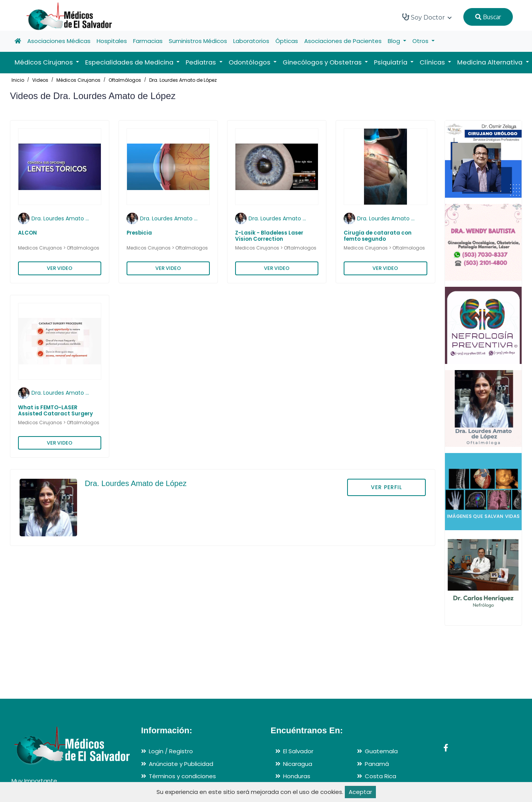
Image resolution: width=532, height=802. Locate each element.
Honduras (297, 776)
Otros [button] (421, 41)
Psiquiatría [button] (391, 62)
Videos (40, 80)
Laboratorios (251, 41)
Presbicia (139, 233)
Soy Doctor (427, 17)
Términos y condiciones (182, 776)
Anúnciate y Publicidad (181, 764)
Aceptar (360, 792)
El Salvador (298, 751)
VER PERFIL (386, 487)
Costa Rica (380, 776)
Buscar (488, 17)
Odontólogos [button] (250, 62)
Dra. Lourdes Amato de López (183, 80)
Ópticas (287, 41)
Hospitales (112, 41)
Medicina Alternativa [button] (491, 62)
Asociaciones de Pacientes (343, 41)
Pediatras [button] (202, 62)
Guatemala (381, 751)
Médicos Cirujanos (78, 80)
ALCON (27, 233)
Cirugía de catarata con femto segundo (378, 236)
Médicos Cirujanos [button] (44, 62)
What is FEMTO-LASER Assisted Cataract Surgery (55, 411)
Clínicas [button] (433, 62)
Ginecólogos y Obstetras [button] (323, 62)
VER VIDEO (60, 268)
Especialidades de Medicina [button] (130, 62)
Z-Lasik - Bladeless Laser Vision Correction (269, 236)
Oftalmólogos (125, 80)
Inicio (18, 80)
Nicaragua (298, 764)
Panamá (377, 764)
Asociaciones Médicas (59, 41)
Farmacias (148, 41)
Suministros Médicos (198, 41)
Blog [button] (395, 41)
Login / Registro (171, 751)
